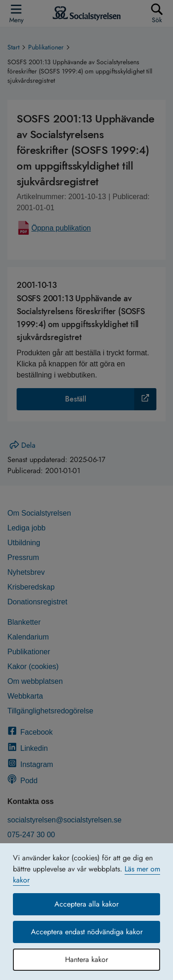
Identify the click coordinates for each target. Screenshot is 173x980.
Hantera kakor (86, 959)
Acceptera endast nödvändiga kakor (87, 932)
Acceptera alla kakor (86, 904)
